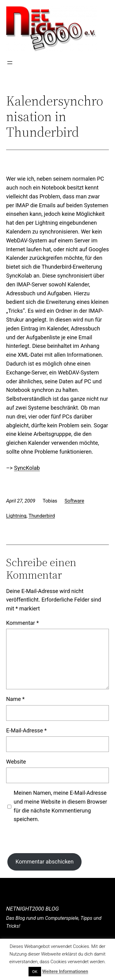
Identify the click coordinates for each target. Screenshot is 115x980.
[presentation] (53, 841)
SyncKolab (27, 468)
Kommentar (22, 623)
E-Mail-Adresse (26, 730)
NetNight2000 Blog (33, 909)
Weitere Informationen (65, 971)
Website (16, 762)
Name (15, 699)
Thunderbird (42, 516)
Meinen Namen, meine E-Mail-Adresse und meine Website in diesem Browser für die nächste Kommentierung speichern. (61, 806)
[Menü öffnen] (10, 63)
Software (75, 501)
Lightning (16, 516)
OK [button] (35, 972)
